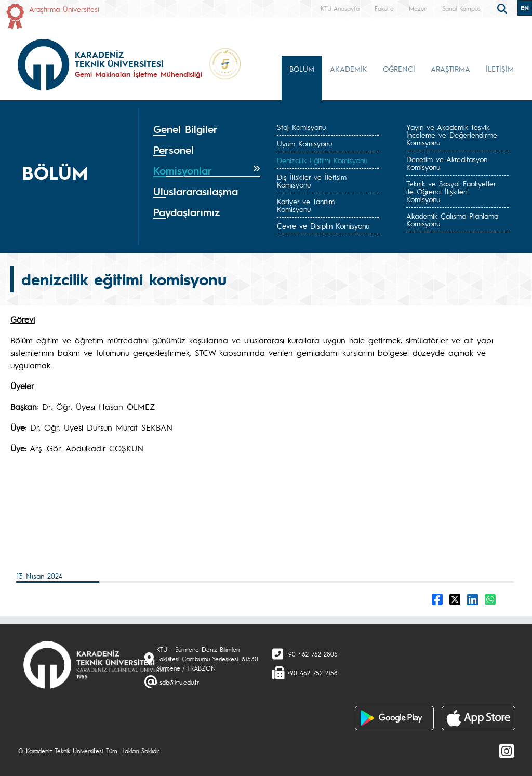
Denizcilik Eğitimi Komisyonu (322, 160)
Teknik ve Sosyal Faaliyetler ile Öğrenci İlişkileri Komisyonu (451, 191)
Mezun (418, 8)
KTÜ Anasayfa (340, 8)
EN (525, 8)
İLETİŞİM (500, 69)
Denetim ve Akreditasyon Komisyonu (447, 163)
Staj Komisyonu (301, 127)
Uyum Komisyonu (304, 143)
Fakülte (384, 8)
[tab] (207, 129)
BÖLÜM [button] (302, 69)
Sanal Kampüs (461, 8)
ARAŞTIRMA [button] (450, 69)
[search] (503, 8)
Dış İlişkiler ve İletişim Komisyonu (312, 180)
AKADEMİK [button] (349, 69)
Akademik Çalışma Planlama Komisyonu (452, 219)
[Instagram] (507, 751)
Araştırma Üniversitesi (64, 9)
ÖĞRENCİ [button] (399, 69)
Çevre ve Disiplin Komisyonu (323, 225)
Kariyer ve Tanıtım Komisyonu (306, 205)
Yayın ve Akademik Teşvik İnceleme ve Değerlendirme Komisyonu (452, 135)
